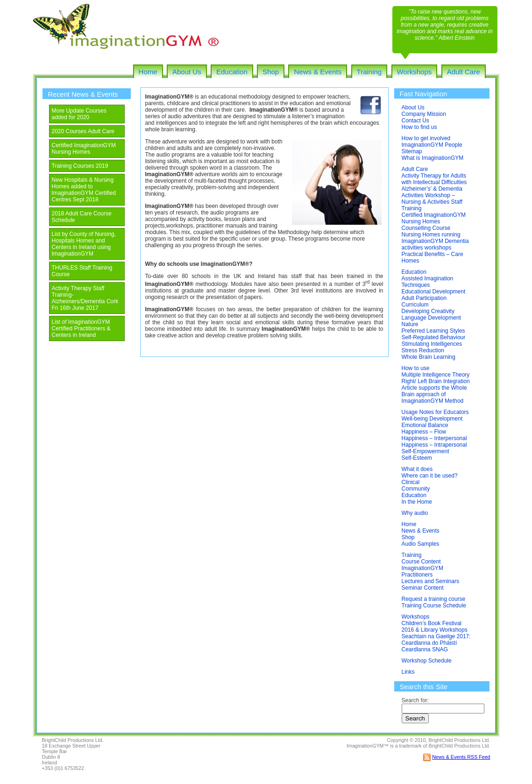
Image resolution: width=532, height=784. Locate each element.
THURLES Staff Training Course (82, 271)
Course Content (421, 562)
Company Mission (424, 114)
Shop (271, 72)
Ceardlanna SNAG (425, 649)
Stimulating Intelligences (432, 344)
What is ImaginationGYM (433, 158)
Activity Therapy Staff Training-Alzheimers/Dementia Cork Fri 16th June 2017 (85, 298)
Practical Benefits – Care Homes (433, 257)
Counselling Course (426, 228)
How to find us (419, 127)
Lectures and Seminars (430, 581)
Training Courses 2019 (80, 166)
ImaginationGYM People (432, 145)
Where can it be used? (430, 476)
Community (416, 489)
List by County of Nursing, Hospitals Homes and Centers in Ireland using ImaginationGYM (84, 244)
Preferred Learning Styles (433, 331)
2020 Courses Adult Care (83, 131)
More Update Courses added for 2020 (79, 114)
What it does (417, 469)
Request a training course (434, 599)
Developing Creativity (428, 311)
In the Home (417, 502)
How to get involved (426, 138)
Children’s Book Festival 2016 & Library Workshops (435, 627)
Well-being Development (432, 419)
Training (369, 72)
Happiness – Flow (424, 432)
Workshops (415, 72)
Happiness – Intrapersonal (434, 445)
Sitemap (412, 151)
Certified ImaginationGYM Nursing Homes (84, 149)
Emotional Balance (425, 425)
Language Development (431, 318)
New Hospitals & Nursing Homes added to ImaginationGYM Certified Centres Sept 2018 (84, 190)
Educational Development (434, 292)
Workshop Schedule (427, 661)
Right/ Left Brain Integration (436, 381)
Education (232, 72)
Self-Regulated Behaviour (434, 337)
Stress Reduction (423, 350)
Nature (410, 324)
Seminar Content (423, 588)
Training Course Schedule (434, 606)
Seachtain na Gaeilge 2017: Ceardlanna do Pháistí (436, 640)
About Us (187, 72)
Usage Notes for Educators (435, 412)
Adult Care (464, 72)
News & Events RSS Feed (461, 757)
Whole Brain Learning (429, 357)
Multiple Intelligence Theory (436, 375)
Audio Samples (421, 544)
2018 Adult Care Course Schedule (82, 217)
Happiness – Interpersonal (434, 438)
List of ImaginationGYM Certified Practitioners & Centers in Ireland (81, 328)
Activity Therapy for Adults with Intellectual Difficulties (434, 179)
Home (148, 72)
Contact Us (415, 121)
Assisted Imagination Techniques (428, 282)
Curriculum (415, 305)
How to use (416, 368)
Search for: (415, 700)
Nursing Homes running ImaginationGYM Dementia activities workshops (435, 241)
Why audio (415, 513)
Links (408, 672)
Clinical (411, 482)
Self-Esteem (417, 458)
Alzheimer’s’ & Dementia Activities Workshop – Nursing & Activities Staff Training (432, 199)
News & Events (318, 72)
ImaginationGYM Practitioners (422, 571)
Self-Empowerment (426, 451)
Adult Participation (424, 298)
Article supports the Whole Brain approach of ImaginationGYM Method (434, 394)
